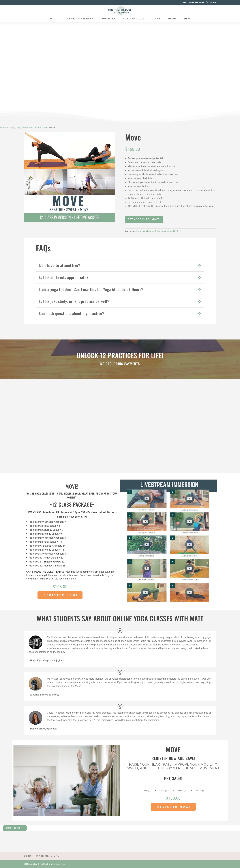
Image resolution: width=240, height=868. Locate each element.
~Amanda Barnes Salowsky (44, 695)
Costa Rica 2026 (134, 19)
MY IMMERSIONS (196, 3)
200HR (156, 19)
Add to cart (15, 828)
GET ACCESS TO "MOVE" (144, 219)
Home (3, 128)
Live (18, 128)
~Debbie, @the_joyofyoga (43, 729)
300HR (172, 19)
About (53, 19)
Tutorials (108, 19)
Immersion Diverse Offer (35, 128)
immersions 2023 (169, 231)
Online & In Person (78, 19)
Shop (187, 19)
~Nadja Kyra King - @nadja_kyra (46, 661)
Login (184, 3)
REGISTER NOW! (61, 595)
